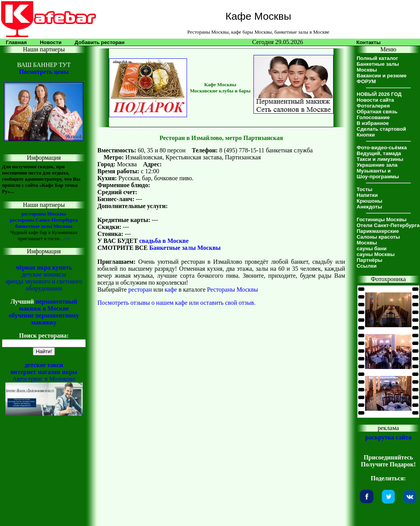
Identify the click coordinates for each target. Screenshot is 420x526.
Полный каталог (377, 58)
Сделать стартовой (381, 129)
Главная (16, 42)
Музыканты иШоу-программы (378, 174)
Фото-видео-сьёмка (382, 148)
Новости (51, 42)
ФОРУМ (366, 81)
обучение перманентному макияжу (44, 319)
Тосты (365, 189)
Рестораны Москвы (233, 289)
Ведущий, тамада (379, 153)
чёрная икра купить (44, 267)
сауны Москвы (376, 254)
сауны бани (372, 248)
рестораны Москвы (44, 214)
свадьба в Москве (164, 241)
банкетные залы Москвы (44, 226)
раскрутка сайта (388, 437)
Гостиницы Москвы (382, 219)
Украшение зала (377, 165)
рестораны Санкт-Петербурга (44, 220)
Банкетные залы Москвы (185, 248)
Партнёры (369, 260)
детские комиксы (44, 274)
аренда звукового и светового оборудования (44, 285)
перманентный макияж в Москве (48, 305)
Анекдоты (369, 207)
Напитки (367, 195)
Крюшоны (369, 201)
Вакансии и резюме (382, 76)
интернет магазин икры (44, 372)
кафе (171, 289)
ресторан (140, 289)
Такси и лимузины (380, 159)
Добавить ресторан (99, 42)
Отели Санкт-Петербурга (388, 225)
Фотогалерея (373, 106)
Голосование (373, 117)
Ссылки (367, 266)
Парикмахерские (378, 231)
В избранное (373, 123)
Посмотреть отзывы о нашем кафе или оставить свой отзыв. (176, 303)
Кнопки (366, 135)
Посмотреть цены (44, 72)
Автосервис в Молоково (44, 379)
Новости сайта (375, 100)
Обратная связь (377, 112)
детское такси (44, 365)
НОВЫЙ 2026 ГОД (379, 94)
